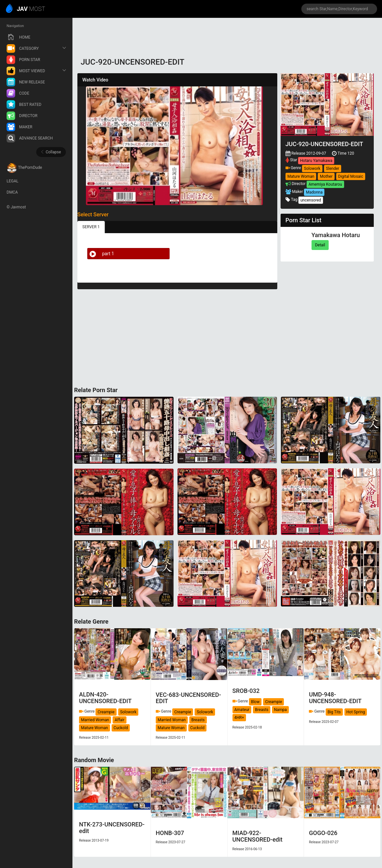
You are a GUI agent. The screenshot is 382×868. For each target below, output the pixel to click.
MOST (26, 9)
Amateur (242, 710)
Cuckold (121, 728)
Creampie (106, 712)
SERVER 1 (91, 227)
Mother (326, 176)
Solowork (312, 169)
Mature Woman (301, 176)
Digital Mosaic (351, 176)
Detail (320, 245)
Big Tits (334, 712)
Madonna (314, 192)
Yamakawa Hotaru (336, 235)
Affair (120, 720)
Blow (255, 702)
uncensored (311, 200)
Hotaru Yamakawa (316, 161)
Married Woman (95, 720)
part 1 (101, 254)
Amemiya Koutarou (325, 184)
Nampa (280, 710)
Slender (333, 169)
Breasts (198, 720)
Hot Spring (356, 712)
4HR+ (239, 718)
